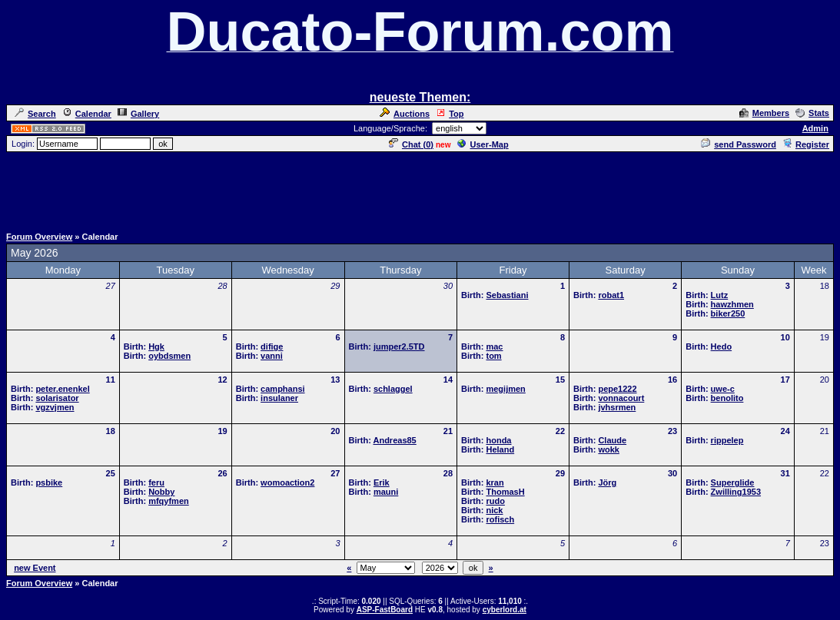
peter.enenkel (62, 389)
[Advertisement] (420, 188)
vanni (272, 356)
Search (35, 114)
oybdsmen (169, 356)
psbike (49, 482)
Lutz (720, 295)
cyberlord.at (505, 610)
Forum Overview (39, 237)
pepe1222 (617, 389)
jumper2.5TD (399, 346)
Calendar (87, 114)
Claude (612, 440)
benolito (727, 398)
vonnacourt (621, 398)
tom (493, 356)
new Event (35, 568)
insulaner (279, 398)
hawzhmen (732, 304)
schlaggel (393, 389)
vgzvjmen (55, 407)
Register (806, 144)
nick (494, 510)
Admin (815, 128)
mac (494, 346)
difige (272, 346)
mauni (386, 492)
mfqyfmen (169, 501)
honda (498, 440)
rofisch (500, 519)
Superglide (733, 482)
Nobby (161, 492)
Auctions (405, 114)
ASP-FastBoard (385, 610)
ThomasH (505, 492)
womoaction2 (287, 482)
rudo (495, 501)
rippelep (727, 440)
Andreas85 (394, 440)
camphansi (282, 389)
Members (764, 113)
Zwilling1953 (736, 492)
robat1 (611, 295)
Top (450, 114)
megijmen (505, 389)
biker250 (728, 313)
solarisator (57, 398)
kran (495, 482)
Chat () (411, 144)
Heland (500, 449)
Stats (812, 113)
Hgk (156, 346)
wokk (609, 449)
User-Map (483, 144)
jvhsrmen (617, 407)
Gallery (138, 114)
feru (156, 482)
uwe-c (723, 389)
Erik (382, 482)
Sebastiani (507, 295)
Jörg (607, 482)
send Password (739, 144)
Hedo (722, 346)
